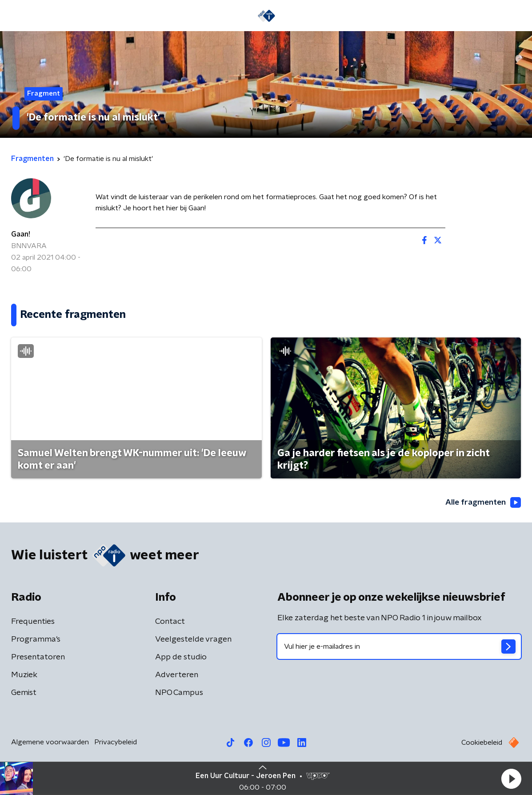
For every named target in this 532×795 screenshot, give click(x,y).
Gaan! (21, 234)
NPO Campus (179, 694)
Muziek (24, 676)
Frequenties (33, 622)
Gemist (24, 694)
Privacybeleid (116, 743)
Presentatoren (38, 658)
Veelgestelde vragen (193, 640)
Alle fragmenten (482, 503)
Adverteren (177, 676)
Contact (170, 622)
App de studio (181, 658)
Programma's (36, 640)
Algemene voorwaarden (50, 743)
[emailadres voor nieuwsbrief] (399, 647)
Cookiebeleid (482, 743)
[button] (511, 779)
